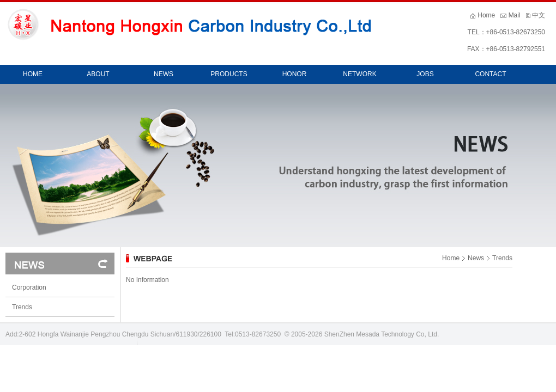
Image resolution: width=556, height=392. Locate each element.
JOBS (425, 74)
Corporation (29, 287)
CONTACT (490, 74)
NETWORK (359, 74)
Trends (22, 307)
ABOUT (98, 74)
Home (486, 15)
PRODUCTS (229, 74)
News (476, 258)
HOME (33, 74)
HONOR (295, 74)
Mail (515, 15)
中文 (539, 15)
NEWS (164, 74)
